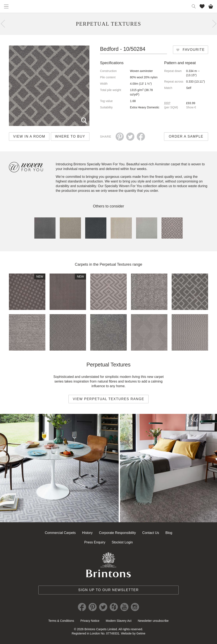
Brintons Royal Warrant (108, 565)
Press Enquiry (95, 542)
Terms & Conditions (61, 621)
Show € (191, 107)
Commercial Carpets (60, 533)
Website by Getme (133, 633)
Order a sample (186, 136)
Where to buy (70, 136)
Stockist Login (122, 542)
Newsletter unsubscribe (153, 621)
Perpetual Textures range (121, 264)
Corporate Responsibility (117, 533)
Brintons (108, 6)
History (87, 533)
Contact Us (151, 533)
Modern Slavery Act (119, 621)
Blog (169, 533)
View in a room (29, 136)
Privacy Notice (90, 621)
